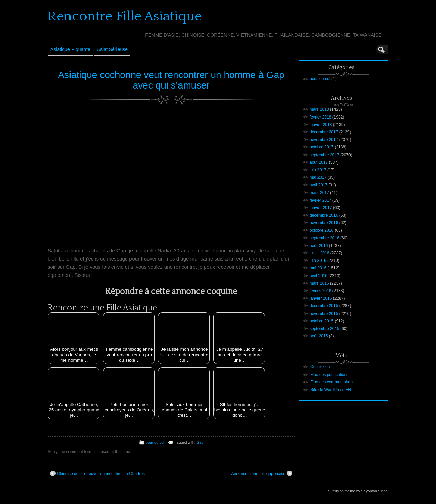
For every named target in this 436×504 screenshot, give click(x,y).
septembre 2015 (324, 329)
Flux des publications (329, 375)
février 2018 (320, 117)
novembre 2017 (324, 140)
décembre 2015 (324, 306)
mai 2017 (318, 177)
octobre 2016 (322, 230)
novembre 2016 (324, 223)
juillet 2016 (319, 253)
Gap (200, 442)
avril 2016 (318, 276)
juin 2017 (318, 170)
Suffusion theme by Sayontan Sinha (358, 491)
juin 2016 (318, 261)
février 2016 (320, 291)
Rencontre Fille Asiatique (125, 16)
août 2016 (319, 246)
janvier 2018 (321, 125)
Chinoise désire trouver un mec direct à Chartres (97, 473)
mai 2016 (318, 268)
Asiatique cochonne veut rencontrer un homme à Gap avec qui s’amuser (171, 80)
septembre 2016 (324, 238)
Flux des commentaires (331, 382)
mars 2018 (319, 109)
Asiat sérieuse (112, 49)
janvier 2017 (321, 208)
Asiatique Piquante (70, 49)
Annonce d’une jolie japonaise (262, 473)
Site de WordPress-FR (331, 390)
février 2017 (320, 200)
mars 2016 (319, 283)
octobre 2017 (322, 147)
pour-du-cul (155, 442)
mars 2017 (319, 193)
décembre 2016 (324, 215)
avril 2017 (318, 185)
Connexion (320, 367)
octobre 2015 (322, 321)
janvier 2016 (321, 298)
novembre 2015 (324, 314)
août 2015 (319, 336)
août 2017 (319, 162)
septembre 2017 (324, 155)
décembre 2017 (324, 132)
